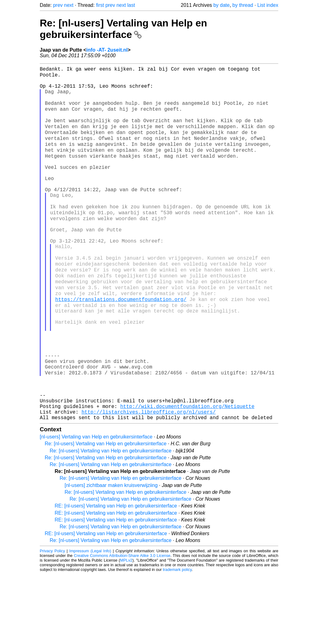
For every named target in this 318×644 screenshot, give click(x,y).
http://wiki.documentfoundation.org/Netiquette (187, 473)
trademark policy (177, 639)
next (69, 5)
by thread (243, 5)
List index (268, 5)
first (100, 5)
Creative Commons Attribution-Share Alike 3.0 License (122, 625)
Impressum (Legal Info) (90, 621)
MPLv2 (126, 630)
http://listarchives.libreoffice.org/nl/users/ (148, 480)
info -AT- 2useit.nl (107, 50)
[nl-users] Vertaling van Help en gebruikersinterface (96, 506)
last (131, 5)
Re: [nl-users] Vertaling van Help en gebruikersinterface (123, 29)
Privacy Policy (52, 621)
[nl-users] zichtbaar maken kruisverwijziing (111, 555)
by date (221, 5)
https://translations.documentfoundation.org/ (121, 343)
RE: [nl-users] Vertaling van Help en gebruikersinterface (116, 575)
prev (58, 5)
